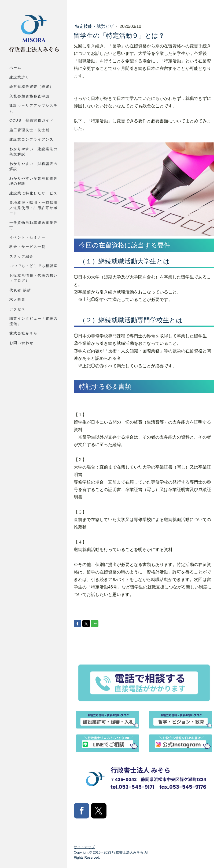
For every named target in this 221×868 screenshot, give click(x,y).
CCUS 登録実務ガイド (32, 120)
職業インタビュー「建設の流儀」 (34, 321)
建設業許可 (19, 77)
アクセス (17, 309)
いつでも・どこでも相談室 (34, 266)
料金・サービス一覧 (27, 247)
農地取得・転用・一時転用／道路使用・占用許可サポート (34, 208)
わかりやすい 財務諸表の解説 (34, 166)
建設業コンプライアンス (32, 139)
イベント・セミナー (27, 237)
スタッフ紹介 (21, 256)
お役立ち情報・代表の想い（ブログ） (34, 278)
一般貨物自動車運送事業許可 (34, 225)
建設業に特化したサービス (34, 193)
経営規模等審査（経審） (32, 87)
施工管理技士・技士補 (30, 130)
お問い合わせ (21, 343)
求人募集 (17, 299)
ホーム (15, 68)
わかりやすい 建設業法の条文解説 (34, 152)
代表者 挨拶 (20, 290)
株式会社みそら (23, 333)
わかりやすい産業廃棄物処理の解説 (34, 181)
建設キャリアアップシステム (34, 108)
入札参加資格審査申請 (30, 96)
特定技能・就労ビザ (95, 26)
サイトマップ (84, 847)
